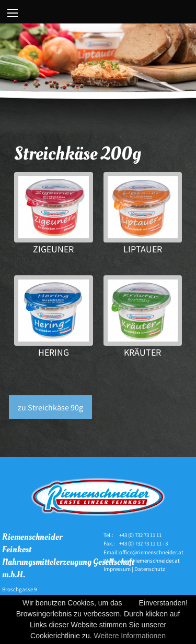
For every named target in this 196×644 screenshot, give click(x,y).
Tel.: (108, 535)
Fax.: (109, 543)
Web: (109, 561)
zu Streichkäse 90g (50, 407)
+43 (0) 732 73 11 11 (140, 535)
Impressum (117, 569)
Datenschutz (150, 569)
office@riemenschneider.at (151, 552)
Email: (111, 552)
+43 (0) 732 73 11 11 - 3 (143, 543)
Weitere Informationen (129, 636)
